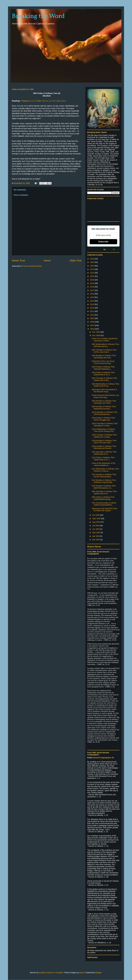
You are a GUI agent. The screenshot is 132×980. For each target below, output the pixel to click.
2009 (92, 318)
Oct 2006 (96, 515)
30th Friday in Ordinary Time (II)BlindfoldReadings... (103, 498)
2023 (92, 269)
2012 (92, 308)
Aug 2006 (96, 522)
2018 (92, 287)
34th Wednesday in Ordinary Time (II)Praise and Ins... (105, 345)
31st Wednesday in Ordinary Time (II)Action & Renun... (105, 470)
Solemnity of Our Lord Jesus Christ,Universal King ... (103, 362)
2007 (92, 325)
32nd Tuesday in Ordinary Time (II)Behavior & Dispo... (104, 436)
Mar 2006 (96, 540)
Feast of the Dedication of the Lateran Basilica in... (104, 464)
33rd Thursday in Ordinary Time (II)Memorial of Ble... (104, 379)
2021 (92, 276)
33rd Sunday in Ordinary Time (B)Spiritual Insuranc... (104, 408)
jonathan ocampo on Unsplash (51, 973)
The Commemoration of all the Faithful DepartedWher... (104, 504)
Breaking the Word (38, 16)
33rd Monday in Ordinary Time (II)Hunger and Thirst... (104, 402)
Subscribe (103, 242)
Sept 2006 (97, 519)
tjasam (82, 973)
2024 (92, 266)
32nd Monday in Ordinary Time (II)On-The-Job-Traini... (104, 442)
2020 (92, 280)
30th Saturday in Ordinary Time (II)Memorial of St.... (104, 493)
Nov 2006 (96, 335)
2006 (92, 329)
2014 (92, 301)
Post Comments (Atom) (32, 266)
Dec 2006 (96, 332)
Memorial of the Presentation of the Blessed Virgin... (104, 391)
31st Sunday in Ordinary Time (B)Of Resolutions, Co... (104, 487)
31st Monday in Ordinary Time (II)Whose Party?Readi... (104, 481)
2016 (92, 294)
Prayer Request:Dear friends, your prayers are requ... (105, 396)
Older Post (75, 261)
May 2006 (96, 533)
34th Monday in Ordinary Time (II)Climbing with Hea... (104, 357)
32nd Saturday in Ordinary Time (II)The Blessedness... (105, 413)
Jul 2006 (96, 526)
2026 (92, 259)
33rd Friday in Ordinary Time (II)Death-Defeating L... (103, 368)
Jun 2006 (96, 529)
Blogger (98, 973)
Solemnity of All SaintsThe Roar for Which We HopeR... (104, 510)
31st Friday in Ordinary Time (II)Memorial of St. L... (103, 459)
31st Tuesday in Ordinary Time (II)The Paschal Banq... (104, 476)
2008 (92, 322)
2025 (92, 262)
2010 (92, 315)
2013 (92, 304)
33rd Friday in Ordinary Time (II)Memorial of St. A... (103, 374)
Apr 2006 (96, 536)
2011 (92, 311)
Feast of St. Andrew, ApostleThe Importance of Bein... (105, 340)
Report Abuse (94, 547)
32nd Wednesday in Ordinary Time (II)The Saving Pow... (103, 430)
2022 (92, 273)
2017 (92, 290)
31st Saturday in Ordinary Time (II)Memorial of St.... (104, 453)
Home (47, 261)
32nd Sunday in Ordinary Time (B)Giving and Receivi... (104, 447)
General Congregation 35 (103, 758)
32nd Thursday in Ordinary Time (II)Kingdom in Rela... (105, 425)
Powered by (103, 249)
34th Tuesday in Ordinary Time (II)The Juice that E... (104, 351)
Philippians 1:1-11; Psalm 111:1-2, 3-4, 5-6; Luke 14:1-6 (43, 101)
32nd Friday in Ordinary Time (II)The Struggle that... (103, 419)
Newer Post (18, 261)
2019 (92, 283)
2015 (92, 297)
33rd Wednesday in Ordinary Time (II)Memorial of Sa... (105, 385)
